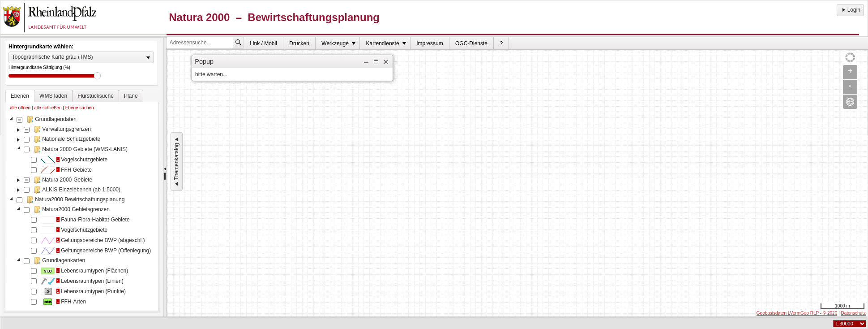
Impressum (430, 43)
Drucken (299, 43)
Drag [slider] (97, 76)
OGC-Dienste (471, 43)
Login (850, 10)
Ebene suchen (80, 108)
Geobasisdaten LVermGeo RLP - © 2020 (797, 313)
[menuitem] (264, 43)
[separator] (165, 177)
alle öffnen (20, 108)
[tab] (20, 96)
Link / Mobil (263, 43)
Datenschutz (853, 313)
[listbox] (81, 57)
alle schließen (48, 108)
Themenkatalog (176, 162)
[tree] (82, 212)
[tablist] (82, 200)
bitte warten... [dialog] (211, 74)
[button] (366, 62)
